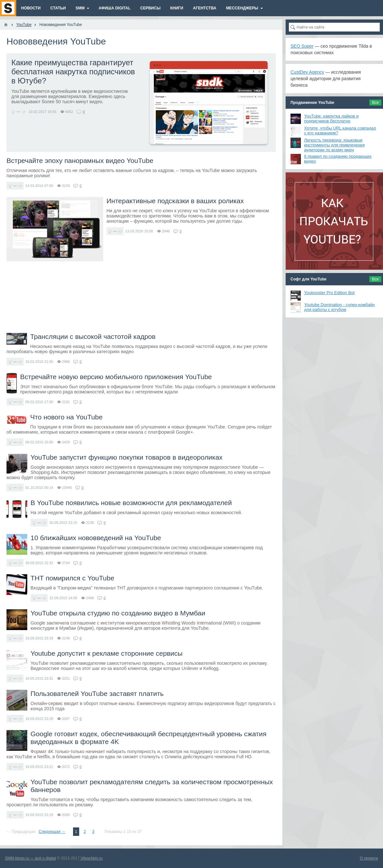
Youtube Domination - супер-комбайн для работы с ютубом (340, 307)
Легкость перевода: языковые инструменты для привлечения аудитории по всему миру (334, 145)
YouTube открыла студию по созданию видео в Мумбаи (118, 613)
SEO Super (302, 46)
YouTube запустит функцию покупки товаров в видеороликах (127, 457)
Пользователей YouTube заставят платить (97, 694)
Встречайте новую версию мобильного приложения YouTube (116, 377)
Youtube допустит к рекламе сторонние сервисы (106, 653)
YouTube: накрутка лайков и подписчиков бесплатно (331, 118)
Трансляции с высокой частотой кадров (93, 336)
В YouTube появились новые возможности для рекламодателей (131, 503)
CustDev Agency (307, 72)
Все (375, 103)
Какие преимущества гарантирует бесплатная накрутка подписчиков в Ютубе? (73, 72)
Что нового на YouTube (66, 417)
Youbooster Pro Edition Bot (329, 293)
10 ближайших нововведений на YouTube (96, 538)
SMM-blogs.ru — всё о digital (30, 858)
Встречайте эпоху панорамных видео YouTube (80, 161)
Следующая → (52, 832)
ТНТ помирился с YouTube (72, 578)
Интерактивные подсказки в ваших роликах (175, 201)
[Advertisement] (141, 297)
